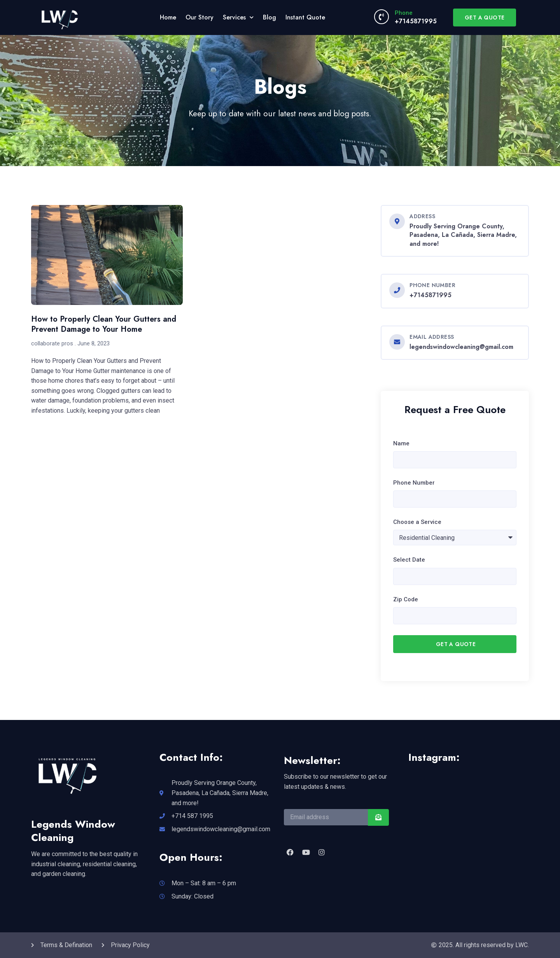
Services (238, 17)
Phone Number (414, 483)
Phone (404, 13)
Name (401, 443)
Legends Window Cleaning (73, 831)
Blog (269, 17)
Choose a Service (417, 522)
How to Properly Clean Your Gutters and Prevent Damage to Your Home (104, 324)
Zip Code (406, 599)
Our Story (199, 17)
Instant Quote (305, 17)
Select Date (409, 560)
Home (168, 17)
